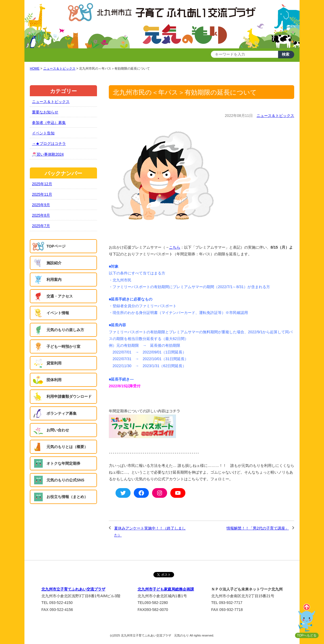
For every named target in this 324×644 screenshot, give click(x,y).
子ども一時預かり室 (63, 346)
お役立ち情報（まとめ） (67, 497)
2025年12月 (42, 184)
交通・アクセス (60, 296)
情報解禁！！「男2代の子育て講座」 (258, 528)
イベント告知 (43, 133)
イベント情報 (58, 313)
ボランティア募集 (62, 413)
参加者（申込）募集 (49, 123)
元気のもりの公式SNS (65, 480)
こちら (175, 247)
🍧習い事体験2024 (48, 154)
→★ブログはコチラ (49, 144)
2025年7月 (41, 226)
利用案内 (54, 280)
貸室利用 (54, 363)
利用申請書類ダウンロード (69, 396)
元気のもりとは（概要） (67, 447)
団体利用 (54, 380)
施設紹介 (54, 263)
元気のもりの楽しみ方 (65, 330)
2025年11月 (42, 194)
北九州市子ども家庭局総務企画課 (166, 589)
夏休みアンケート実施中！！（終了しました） (150, 532)
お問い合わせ (58, 430)
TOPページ (56, 246)
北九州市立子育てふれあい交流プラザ (73, 589)
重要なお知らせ (45, 112)
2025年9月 (41, 205)
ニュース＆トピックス (275, 116)
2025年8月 (41, 215)
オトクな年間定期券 (63, 463)
